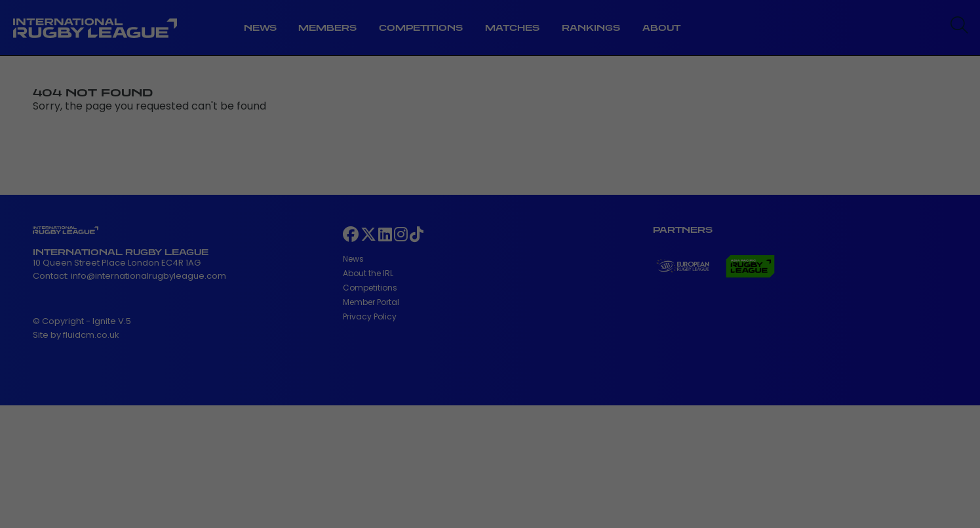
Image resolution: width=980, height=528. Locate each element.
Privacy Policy (370, 316)
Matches (512, 28)
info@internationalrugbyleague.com (148, 276)
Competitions (421, 28)
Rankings (591, 28)
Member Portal (371, 302)
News (260, 28)
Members (327, 28)
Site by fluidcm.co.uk (76, 335)
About (661, 28)
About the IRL (368, 273)
